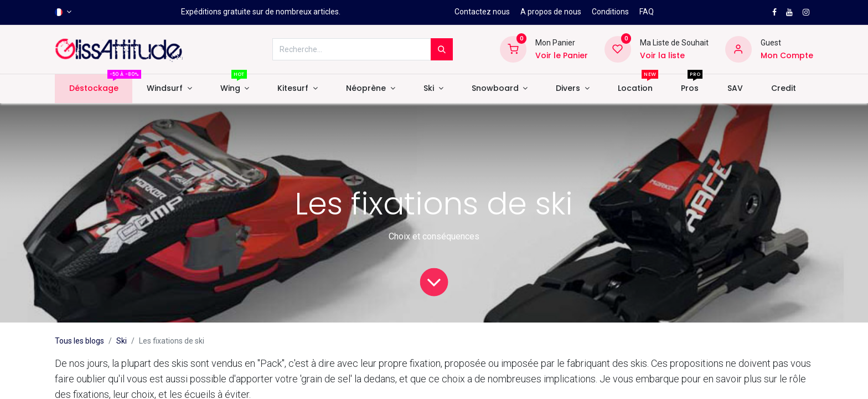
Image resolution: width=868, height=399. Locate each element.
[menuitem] (94, 89)
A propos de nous (551, 12)
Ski (122, 341)
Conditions (610, 12)
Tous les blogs (79, 341)
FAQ (647, 12)
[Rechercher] (442, 49)
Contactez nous (482, 12)
